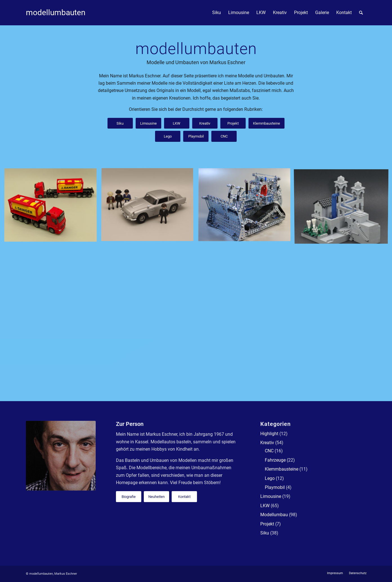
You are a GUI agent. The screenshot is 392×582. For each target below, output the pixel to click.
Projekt (267, 524)
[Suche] (361, 13)
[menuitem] (217, 13)
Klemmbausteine (282, 469)
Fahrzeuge (275, 460)
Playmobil (275, 487)
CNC (269, 451)
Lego (270, 478)
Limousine (271, 496)
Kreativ (267, 443)
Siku (265, 533)
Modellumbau (274, 515)
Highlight (269, 434)
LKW (265, 506)
